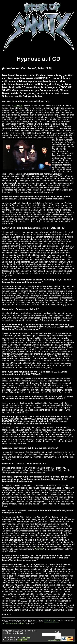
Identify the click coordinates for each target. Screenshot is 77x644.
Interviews (25, 637)
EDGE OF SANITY (50, 620)
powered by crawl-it (55, 640)
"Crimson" (18, 106)
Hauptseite (22, 640)
